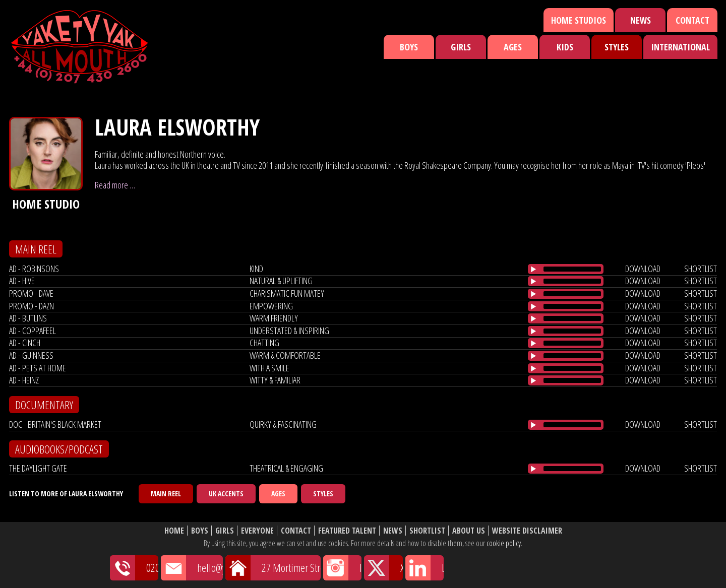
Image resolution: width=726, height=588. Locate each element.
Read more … (115, 185)
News (641, 20)
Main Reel (166, 494)
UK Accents (226, 494)
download (643, 269)
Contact (692, 20)
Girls (461, 47)
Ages (513, 47)
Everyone (257, 531)
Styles (617, 47)
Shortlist (427, 531)
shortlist (701, 269)
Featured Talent (347, 531)
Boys (409, 47)
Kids (565, 47)
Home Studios (579, 20)
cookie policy (504, 543)
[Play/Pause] (533, 269)
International (680, 47)
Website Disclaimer (527, 531)
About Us (469, 531)
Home (174, 531)
